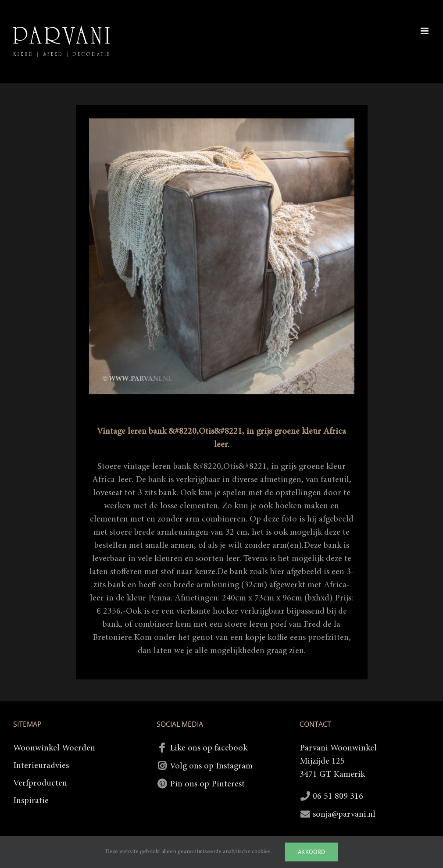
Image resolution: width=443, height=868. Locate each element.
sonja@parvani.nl (344, 814)
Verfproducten (40, 783)
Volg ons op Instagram (211, 766)
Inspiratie (31, 801)
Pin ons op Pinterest (207, 784)
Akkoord (311, 852)
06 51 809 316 (338, 797)
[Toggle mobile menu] (425, 31)
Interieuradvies (41, 766)
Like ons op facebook (209, 748)
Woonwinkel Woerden (54, 748)
